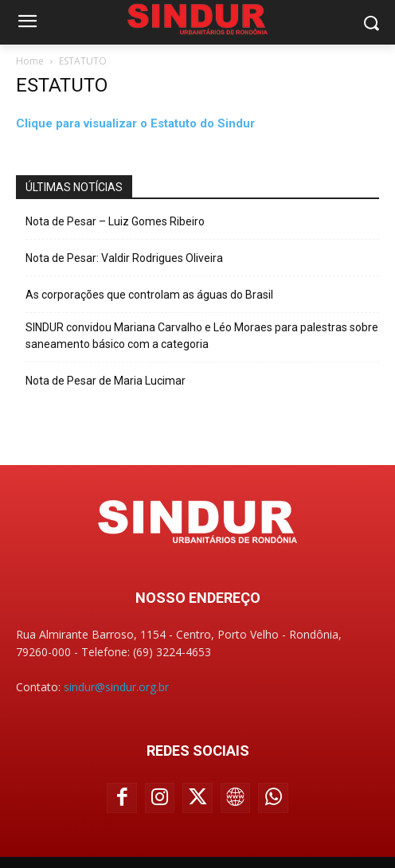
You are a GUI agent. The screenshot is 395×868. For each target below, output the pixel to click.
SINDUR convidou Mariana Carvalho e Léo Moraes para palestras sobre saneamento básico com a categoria (202, 336)
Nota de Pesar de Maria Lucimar (106, 381)
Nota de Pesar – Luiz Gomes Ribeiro (115, 221)
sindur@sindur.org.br (116, 687)
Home (30, 61)
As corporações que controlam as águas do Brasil (149, 295)
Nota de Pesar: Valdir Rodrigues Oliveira (124, 258)
